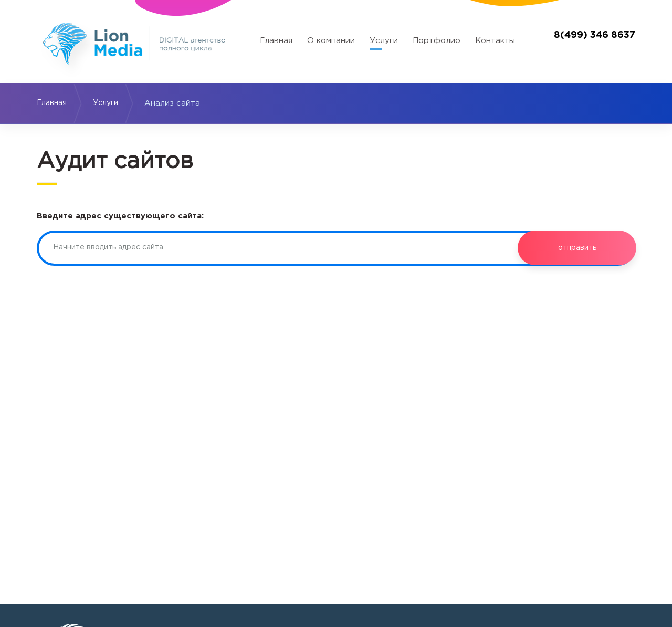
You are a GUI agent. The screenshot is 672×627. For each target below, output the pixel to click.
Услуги (384, 41)
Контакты (495, 41)
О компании (331, 41)
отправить (577, 248)
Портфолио (437, 41)
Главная (276, 41)
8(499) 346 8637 (595, 35)
